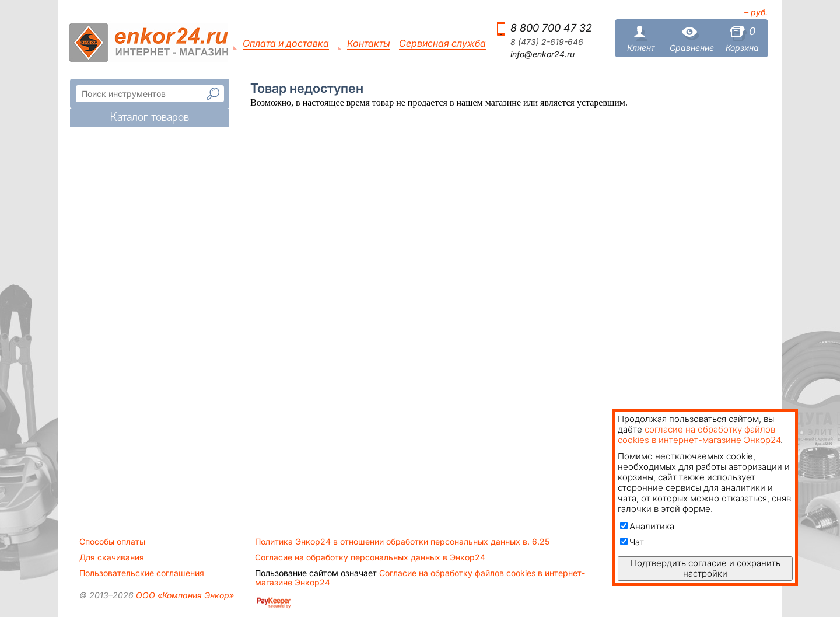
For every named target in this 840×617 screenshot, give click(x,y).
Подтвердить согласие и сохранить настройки (706, 568)
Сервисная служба (442, 43)
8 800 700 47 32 (551, 28)
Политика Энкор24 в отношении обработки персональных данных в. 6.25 (402, 542)
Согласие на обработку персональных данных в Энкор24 (370, 557)
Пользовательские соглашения (142, 573)
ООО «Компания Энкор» (184, 595)
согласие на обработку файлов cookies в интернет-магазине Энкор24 (699, 435)
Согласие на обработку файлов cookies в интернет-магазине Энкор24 (420, 578)
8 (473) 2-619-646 (547, 42)
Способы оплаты (112, 542)
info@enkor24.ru (542, 54)
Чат (632, 542)
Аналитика (647, 526)
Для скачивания (112, 557)
